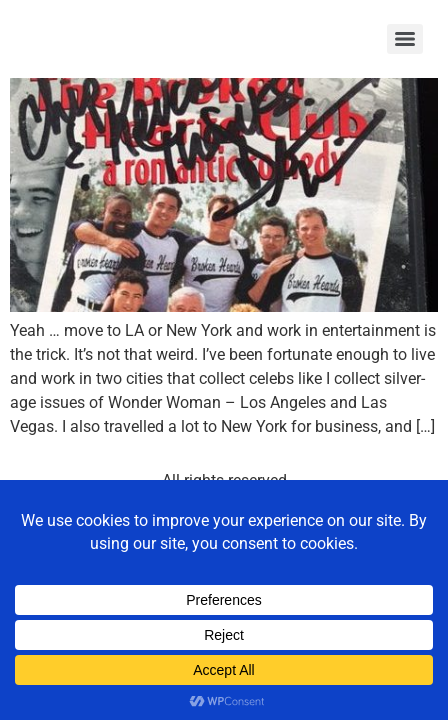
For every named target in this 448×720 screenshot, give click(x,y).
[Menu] (405, 39)
